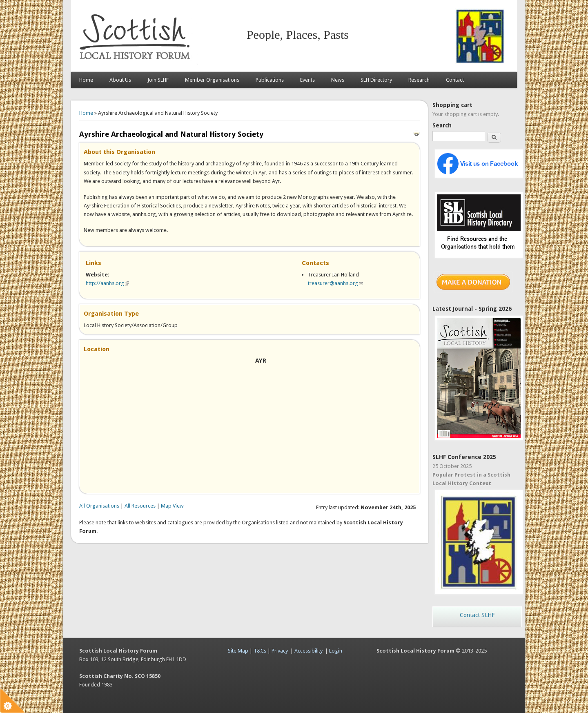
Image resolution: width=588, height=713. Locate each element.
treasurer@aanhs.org (335, 283)
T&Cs (260, 651)
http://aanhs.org (107, 283)
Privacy (280, 651)
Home (86, 80)
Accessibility (308, 651)
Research (419, 80)
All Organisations (99, 506)
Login (336, 651)
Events (307, 80)
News (338, 80)
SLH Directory (376, 80)
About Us (120, 80)
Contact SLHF (477, 615)
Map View (172, 506)
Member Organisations (212, 80)
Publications (270, 80)
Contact (455, 80)
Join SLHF (158, 80)
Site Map (238, 651)
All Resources (140, 506)
